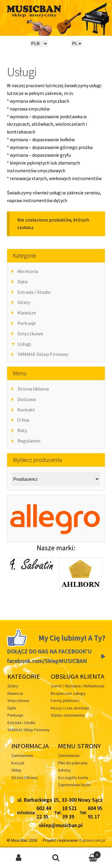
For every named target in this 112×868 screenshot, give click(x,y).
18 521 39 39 (69, 812)
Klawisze (27, 313)
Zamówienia (69, 755)
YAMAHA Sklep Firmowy (43, 354)
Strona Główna (33, 389)
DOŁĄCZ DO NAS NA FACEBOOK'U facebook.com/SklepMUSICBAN (49, 656)
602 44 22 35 (44, 812)
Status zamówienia (68, 715)
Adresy (64, 770)
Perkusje (27, 323)
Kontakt (26, 410)
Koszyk (18, 763)
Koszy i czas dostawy (70, 708)
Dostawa (27, 399)
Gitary (24, 302)
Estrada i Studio (34, 292)
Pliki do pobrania (73, 763)
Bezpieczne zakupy (68, 693)
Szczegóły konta (73, 778)
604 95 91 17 (95, 812)
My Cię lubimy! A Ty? (72, 638)
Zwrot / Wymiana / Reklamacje (78, 686)
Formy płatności (65, 700)
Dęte (23, 282)
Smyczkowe (30, 334)
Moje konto (19, 858)
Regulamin (29, 441)
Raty (22, 430)
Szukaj (56, 858)
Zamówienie (22, 755)
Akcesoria (28, 271)
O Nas (23, 420)
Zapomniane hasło (74, 785)
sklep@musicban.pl (56, 825)
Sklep (16, 770)
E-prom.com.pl (92, 840)
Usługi (24, 344)
